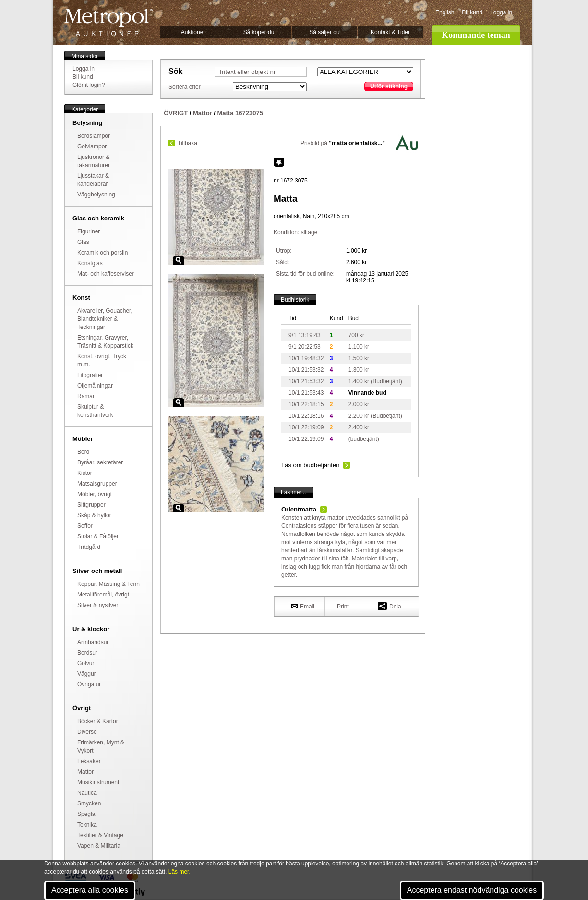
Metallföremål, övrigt (103, 595)
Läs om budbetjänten (310, 465)
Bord (83, 452)
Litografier (90, 375)
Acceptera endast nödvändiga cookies (472, 890)
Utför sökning (389, 86)
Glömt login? (89, 85)
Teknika (87, 825)
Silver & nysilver (98, 605)
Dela (390, 606)
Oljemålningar (95, 386)
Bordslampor (94, 136)
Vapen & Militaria (99, 846)
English (445, 12)
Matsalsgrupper (97, 484)
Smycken (89, 803)
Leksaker (89, 761)
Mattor (85, 772)
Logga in (501, 12)
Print (343, 607)
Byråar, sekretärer (100, 462)
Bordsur (87, 653)
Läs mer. (180, 872)
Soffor (85, 526)
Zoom (179, 260)
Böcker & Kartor (98, 721)
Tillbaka (187, 143)
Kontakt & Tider (390, 32)
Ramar (86, 396)
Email (303, 606)
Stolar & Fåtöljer (98, 536)
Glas (83, 242)
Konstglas (90, 263)
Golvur (86, 663)
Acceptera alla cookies (90, 890)
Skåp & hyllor (94, 515)
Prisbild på (343, 143)
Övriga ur (89, 684)
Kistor (85, 473)
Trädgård (89, 547)
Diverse (87, 732)
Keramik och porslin (102, 253)
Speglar (87, 814)
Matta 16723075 (240, 113)
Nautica (87, 793)
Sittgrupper (91, 505)
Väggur (87, 674)
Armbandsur (93, 642)
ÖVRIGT (176, 113)
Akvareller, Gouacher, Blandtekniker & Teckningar (105, 319)
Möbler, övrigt (95, 494)
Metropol (109, 22)
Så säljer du (324, 32)
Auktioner (193, 32)
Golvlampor (92, 146)
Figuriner (89, 231)
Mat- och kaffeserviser (106, 274)
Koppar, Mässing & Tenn (108, 584)
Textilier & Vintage (100, 835)
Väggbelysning (96, 195)
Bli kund (472, 12)
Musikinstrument (98, 782)
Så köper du (259, 32)
